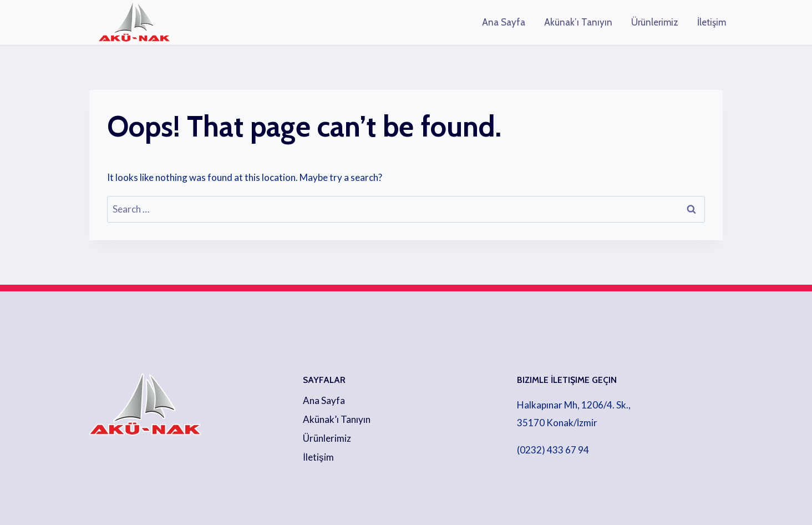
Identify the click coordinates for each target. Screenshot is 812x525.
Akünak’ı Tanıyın (578, 22)
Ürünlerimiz (655, 22)
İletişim (712, 22)
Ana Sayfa (504, 22)
